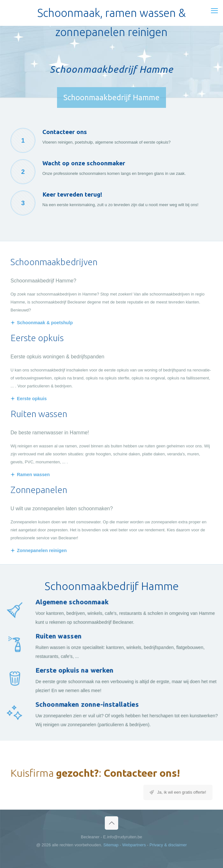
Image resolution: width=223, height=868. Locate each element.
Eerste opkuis (32, 399)
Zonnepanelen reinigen (42, 550)
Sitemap (111, 845)
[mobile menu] (214, 11)
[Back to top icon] (111, 823)
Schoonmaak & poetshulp (45, 323)
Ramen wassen (33, 475)
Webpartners (134, 845)
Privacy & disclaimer (168, 845)
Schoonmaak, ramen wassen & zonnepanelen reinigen (111, 14)
